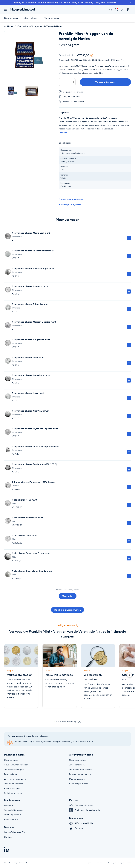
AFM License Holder (81, 823)
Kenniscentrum (11, 819)
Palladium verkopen (13, 793)
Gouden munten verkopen (16, 765)
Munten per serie (77, 779)
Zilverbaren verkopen (14, 784)
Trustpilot (76, 828)
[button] (130, 675)
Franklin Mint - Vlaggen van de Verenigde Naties (40, 26)
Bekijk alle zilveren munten (67, 610)
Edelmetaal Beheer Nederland (86, 810)
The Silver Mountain (81, 805)
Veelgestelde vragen (13, 810)
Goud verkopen (11, 18)
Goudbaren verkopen (14, 769)
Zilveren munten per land (81, 774)
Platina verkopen (52, 18)
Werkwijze (9, 805)
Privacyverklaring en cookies (120, 863)
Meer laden (68, 596)
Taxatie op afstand (12, 815)
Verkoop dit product (105, 82)
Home (8, 26)
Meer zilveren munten (71, 199)
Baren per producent (79, 784)
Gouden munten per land (81, 769)
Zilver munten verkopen (15, 779)
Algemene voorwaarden (96, 863)
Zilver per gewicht (77, 765)
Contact (8, 837)
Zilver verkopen (31, 18)
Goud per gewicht (77, 760)
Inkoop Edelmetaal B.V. (15, 832)
